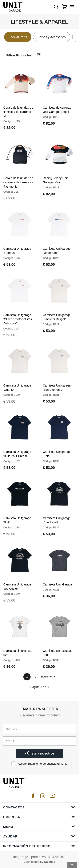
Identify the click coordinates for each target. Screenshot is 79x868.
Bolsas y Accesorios (52, 37)
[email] (39, 741)
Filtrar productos (19, 55)
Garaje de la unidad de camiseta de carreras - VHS (18, 112)
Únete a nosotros (39, 753)
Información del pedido (39, 846)
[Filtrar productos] (39, 55)
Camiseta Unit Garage (58, 584)
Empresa (39, 817)
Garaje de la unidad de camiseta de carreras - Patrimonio (18, 182)
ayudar (39, 836)
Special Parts (18, 37)
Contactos (39, 807)
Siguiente (48, 677)
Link (64, 764)
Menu (39, 826)
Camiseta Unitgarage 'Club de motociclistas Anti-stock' (18, 319)
